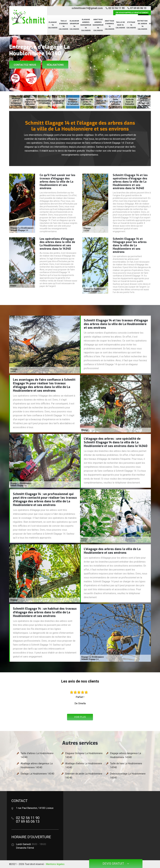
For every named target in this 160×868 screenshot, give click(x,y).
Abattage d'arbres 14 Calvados (109, 25)
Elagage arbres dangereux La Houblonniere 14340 (125, 755)
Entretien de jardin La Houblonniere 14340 (84, 776)
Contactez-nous (25, 65)
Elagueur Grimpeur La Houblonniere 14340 (84, 755)
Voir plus (80, 717)
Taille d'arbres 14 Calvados (63, 25)
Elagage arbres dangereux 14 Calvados (86, 25)
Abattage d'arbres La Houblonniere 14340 (84, 765)
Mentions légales (55, 864)
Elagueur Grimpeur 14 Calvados (74, 25)
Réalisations (55, 65)
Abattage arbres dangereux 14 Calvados (98, 25)
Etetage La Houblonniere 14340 (37, 774)
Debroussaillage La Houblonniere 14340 (128, 776)
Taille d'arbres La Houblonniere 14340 (37, 755)
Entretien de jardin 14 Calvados (142, 25)
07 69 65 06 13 (137, 8)
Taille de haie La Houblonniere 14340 (126, 765)
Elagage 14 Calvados (53, 25)
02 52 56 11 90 (115, 8)
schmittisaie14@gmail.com (87, 8)
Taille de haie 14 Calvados (120, 25)
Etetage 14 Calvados (131, 25)
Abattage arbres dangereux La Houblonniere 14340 (37, 765)
